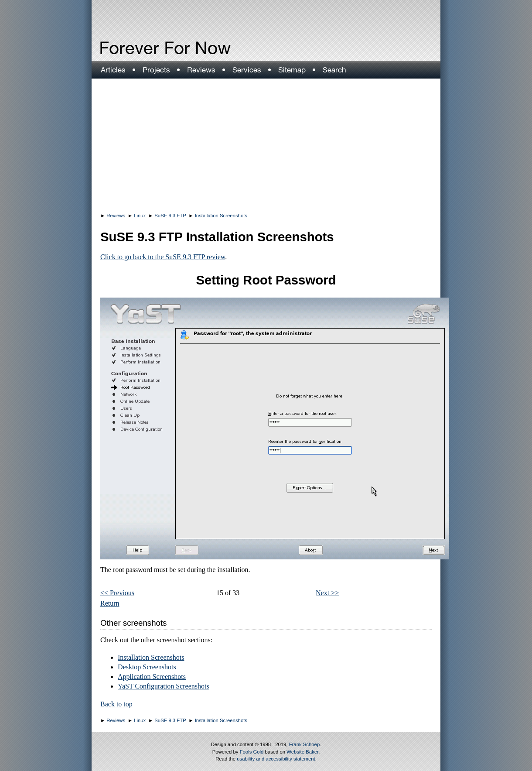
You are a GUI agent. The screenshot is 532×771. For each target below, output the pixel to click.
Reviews (116, 216)
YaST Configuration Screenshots (164, 686)
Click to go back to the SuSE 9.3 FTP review (163, 257)
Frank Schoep (305, 744)
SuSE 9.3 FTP (170, 216)
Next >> (327, 593)
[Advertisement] (266, 144)
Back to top (116, 704)
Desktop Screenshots (147, 667)
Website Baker (302, 752)
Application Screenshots (152, 677)
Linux (140, 216)
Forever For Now (147, 48)
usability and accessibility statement (276, 759)
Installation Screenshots (221, 216)
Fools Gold (252, 752)
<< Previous (117, 593)
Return (110, 603)
